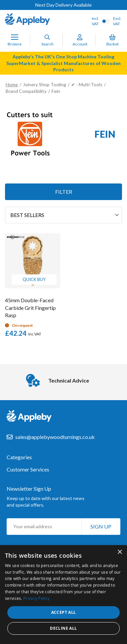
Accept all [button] (64, 612)
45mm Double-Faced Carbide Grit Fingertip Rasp (30, 308)
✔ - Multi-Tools (87, 84)
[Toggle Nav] (15, 37)
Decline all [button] (63, 628)
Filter (64, 192)
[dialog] (63, 595)
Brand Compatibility (26, 91)
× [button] (120, 552)
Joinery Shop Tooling (45, 84)
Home (12, 84)
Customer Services (28, 469)
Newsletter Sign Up (29, 489)
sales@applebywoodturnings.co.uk (55, 437)
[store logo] (27, 20)
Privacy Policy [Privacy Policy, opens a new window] (36, 598)
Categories (19, 457)
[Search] (47, 37)
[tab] (63, 461)
